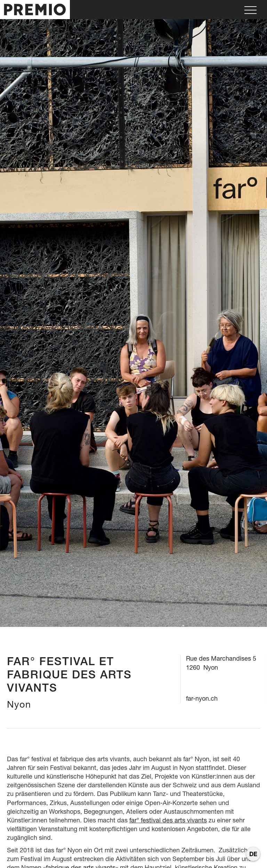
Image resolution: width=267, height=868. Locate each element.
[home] (35, 10)
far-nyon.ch (202, 698)
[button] (250, 10)
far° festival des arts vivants (168, 820)
